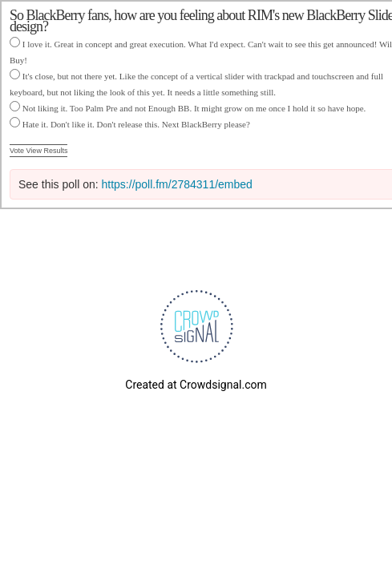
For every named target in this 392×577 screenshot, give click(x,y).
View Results (47, 151)
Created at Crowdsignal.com (196, 385)
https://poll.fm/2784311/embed (177, 184)
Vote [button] (18, 151)
